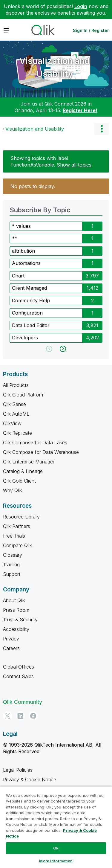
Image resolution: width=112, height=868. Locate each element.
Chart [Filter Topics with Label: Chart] (18, 276)
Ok (56, 848)
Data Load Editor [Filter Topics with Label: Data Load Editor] (31, 325)
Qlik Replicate (17, 433)
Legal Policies (18, 770)
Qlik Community (23, 702)
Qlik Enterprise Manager (29, 462)
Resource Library (21, 517)
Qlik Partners (17, 526)
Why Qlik (13, 490)
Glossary (13, 555)
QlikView (12, 423)
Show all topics (74, 165)
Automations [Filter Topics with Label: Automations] (26, 263)
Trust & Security (20, 620)
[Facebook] (33, 716)
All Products (16, 385)
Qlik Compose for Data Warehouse (41, 452)
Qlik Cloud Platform (24, 395)
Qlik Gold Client (19, 481)
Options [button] (102, 129)
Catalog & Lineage (23, 471)
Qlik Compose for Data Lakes (35, 443)
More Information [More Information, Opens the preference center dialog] (56, 861)
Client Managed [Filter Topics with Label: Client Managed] (29, 288)
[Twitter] (7, 716)
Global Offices (19, 667)
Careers (11, 648)
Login (81, 6)
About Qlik (14, 600)
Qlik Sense (14, 404)
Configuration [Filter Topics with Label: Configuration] (27, 313)
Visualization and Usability (55, 67)
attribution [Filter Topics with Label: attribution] (23, 251)
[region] (56, 827)
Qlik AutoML (16, 414)
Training (11, 565)
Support (12, 574)
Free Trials (14, 536)
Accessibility (16, 629)
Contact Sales (18, 676)
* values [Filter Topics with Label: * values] (21, 226)
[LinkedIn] (20, 716)
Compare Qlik (17, 545)
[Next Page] (62, 349)
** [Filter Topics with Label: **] (15, 238)
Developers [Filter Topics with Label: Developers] (25, 338)
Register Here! (80, 110)
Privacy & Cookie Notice (30, 779)
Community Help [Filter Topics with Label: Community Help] (31, 300)
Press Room (16, 610)
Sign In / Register (91, 30)
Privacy (11, 639)
